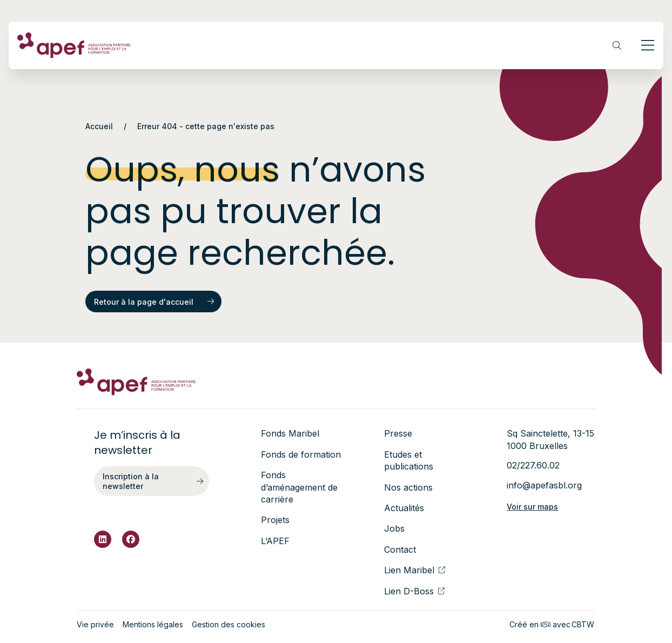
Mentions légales (153, 624)
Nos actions (408, 487)
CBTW (583, 624)
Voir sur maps (532, 507)
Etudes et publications (409, 460)
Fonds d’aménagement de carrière (299, 487)
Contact (400, 550)
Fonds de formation (301, 454)
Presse (398, 433)
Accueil (99, 126)
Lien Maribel (415, 570)
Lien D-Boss (414, 591)
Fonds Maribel (290, 433)
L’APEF (275, 541)
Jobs (394, 528)
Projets (275, 520)
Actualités (404, 508)
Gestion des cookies (229, 624)
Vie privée (95, 624)
